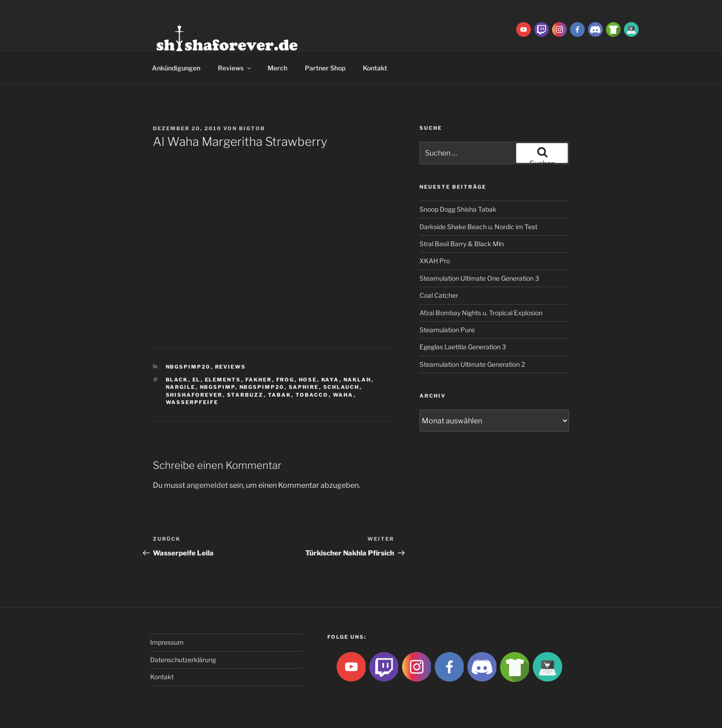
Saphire (304, 387)
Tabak (280, 395)
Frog (285, 380)
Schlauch (341, 387)
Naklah (358, 380)
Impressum (167, 642)
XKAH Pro (435, 261)
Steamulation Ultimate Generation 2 (472, 364)
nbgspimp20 (262, 387)
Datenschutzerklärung (183, 660)
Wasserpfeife (192, 402)
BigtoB (252, 128)
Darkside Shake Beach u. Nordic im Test (478, 227)
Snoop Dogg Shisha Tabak (458, 209)
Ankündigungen (176, 68)
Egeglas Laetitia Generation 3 (463, 347)
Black (177, 380)
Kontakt (375, 68)
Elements (223, 380)
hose (308, 380)
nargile (181, 387)
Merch (277, 68)
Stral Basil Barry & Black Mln (462, 244)
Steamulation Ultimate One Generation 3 (479, 278)
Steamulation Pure (447, 330)
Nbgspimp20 (188, 367)
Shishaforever (194, 395)
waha (343, 395)
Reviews (235, 68)
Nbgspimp (218, 387)
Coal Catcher (439, 295)
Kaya (330, 380)
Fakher (259, 380)
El (197, 380)
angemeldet (207, 485)
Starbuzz (245, 395)
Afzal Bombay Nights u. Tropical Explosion (481, 313)
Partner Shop (325, 68)
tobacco (312, 395)
